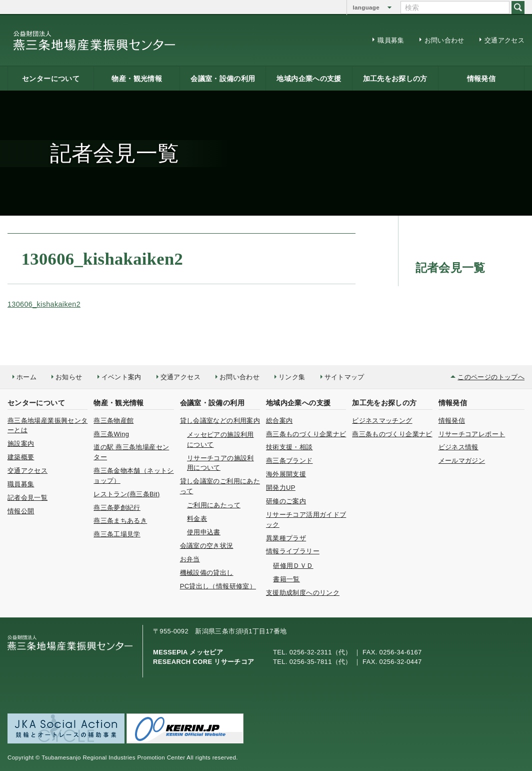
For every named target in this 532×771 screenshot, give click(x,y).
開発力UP (281, 488)
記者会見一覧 (27, 498)
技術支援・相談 (289, 447)
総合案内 (279, 421)
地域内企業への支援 (309, 79)
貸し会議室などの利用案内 (220, 421)
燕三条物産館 (113, 421)
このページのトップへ (491, 377)
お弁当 (190, 559)
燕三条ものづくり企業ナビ (306, 434)
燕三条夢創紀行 (117, 508)
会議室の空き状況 (207, 546)
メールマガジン (462, 461)
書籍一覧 (286, 579)
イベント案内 (121, 377)
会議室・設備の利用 (223, 79)
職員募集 (391, 40)
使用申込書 (204, 532)
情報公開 (21, 511)
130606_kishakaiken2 (44, 304)
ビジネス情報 (458, 447)
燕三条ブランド (289, 461)
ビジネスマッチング (382, 421)
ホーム (26, 377)
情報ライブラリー (293, 551)
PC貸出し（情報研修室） (218, 586)
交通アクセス (504, 40)
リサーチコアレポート (472, 434)
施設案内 (21, 444)
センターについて (51, 79)
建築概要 (21, 457)
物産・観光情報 (137, 79)
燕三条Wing (111, 434)
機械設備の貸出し (207, 573)
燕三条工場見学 (117, 534)
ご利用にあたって (214, 505)
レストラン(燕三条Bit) (126, 494)
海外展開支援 (286, 474)
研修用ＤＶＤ (293, 566)
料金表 (197, 519)
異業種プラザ (286, 538)
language (366, 8)
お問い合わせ (444, 40)
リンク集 (292, 377)
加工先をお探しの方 (395, 79)
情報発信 (481, 79)
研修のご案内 (286, 501)
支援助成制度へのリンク (303, 593)
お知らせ (69, 377)
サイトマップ (344, 377)
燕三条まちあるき (120, 521)
